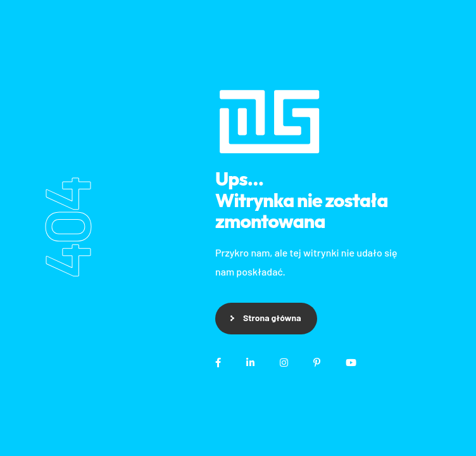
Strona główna (272, 318)
